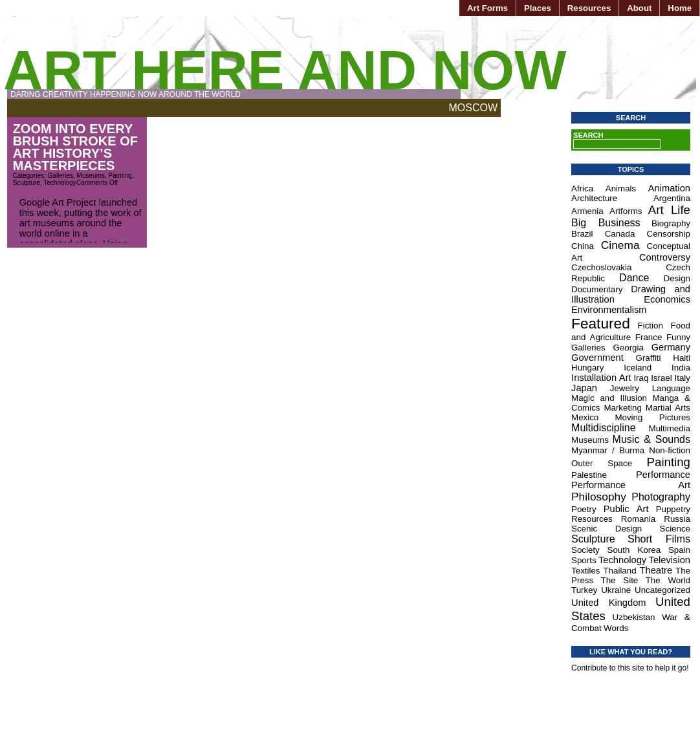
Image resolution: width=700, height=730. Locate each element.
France (649, 337)
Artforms (626, 211)
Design (677, 278)
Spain (679, 550)
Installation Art (601, 378)
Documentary (597, 289)
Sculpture (27, 183)
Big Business (606, 223)
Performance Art (631, 485)
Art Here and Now (285, 70)
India (681, 368)
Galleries (60, 176)
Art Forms (487, 8)
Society (585, 550)
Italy (683, 378)
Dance (634, 278)
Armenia (587, 211)
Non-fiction (670, 450)
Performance (663, 475)
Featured (601, 323)
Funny (678, 337)
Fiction (651, 326)
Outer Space (602, 463)
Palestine (589, 475)
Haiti (682, 358)
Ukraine (616, 590)
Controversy (665, 257)
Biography (671, 223)
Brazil (582, 234)
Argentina (672, 198)
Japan (584, 388)
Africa (582, 188)
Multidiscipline (604, 428)
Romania (638, 519)
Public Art (626, 509)
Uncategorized (662, 590)
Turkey (584, 590)
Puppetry (673, 509)
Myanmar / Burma (608, 450)
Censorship (669, 234)
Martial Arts (668, 408)
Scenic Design (607, 529)
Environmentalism (609, 310)
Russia (677, 519)
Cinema (620, 245)
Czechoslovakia (601, 267)
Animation (669, 188)
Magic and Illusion (609, 398)
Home (680, 8)
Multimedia (670, 428)
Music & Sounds (651, 439)
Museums (91, 176)
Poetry (584, 509)
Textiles (585, 571)
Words (616, 628)
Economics (667, 299)
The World (668, 580)
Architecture (594, 198)
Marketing (623, 408)
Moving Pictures (652, 417)
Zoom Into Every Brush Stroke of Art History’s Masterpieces (75, 147)
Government (597, 358)
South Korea (634, 550)
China (583, 246)
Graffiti (649, 358)
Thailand (619, 571)
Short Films (659, 539)
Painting (120, 176)
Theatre (656, 570)
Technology (60, 183)
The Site (620, 580)
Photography (661, 497)
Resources (589, 8)
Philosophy (599, 497)
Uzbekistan (634, 617)
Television (670, 560)
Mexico (585, 417)
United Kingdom (608, 603)
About (639, 8)
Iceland (638, 368)
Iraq (641, 378)
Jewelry (625, 388)
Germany (671, 347)
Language (671, 388)
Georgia (628, 348)
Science (675, 529)
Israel (662, 378)
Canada (620, 234)
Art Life (669, 210)
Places (538, 8)
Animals (621, 188)
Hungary (587, 368)
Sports (584, 560)
